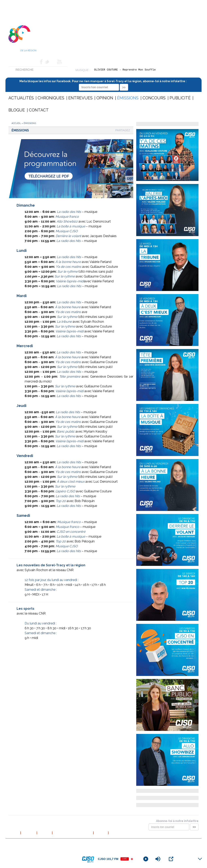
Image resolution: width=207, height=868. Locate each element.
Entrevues (80, 98)
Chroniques (51, 98)
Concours (154, 98)
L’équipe (44, 833)
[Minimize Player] (200, 859)
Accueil (15, 62)
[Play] (146, 859)
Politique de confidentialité (73, 833)
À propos (29, 833)
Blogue (17, 110)
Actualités (21, 98)
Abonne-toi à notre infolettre (177, 821)
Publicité (180, 98)
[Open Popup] (171, 859)
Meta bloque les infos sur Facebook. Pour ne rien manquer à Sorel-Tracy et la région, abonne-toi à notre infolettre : (104, 84)
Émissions (128, 98)
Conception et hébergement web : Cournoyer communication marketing (159, 844)
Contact (32, 62)
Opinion (105, 98)
